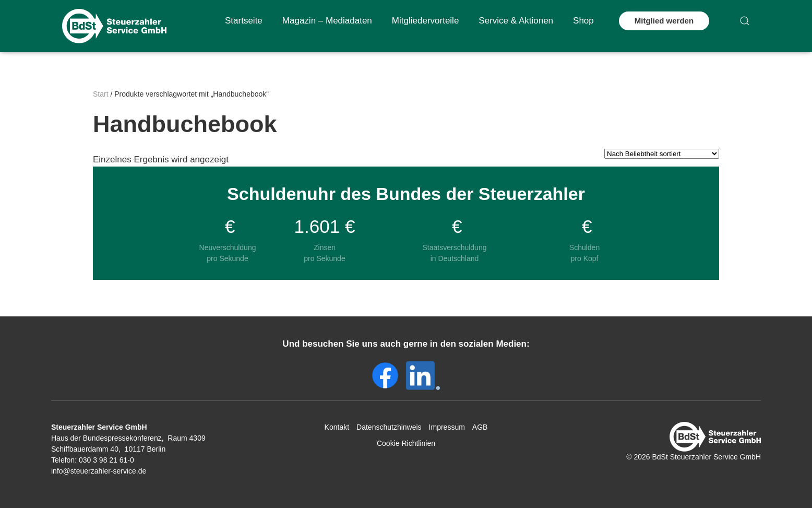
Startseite (244, 21)
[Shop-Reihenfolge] (662, 154)
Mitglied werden (664, 21)
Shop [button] (583, 21)
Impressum (447, 427)
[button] (745, 21)
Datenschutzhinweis (389, 427)
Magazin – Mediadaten (327, 21)
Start (101, 94)
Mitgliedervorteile (426, 21)
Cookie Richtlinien (406, 443)
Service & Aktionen (516, 21)
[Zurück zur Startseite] (114, 26)
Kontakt (337, 427)
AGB (480, 427)
